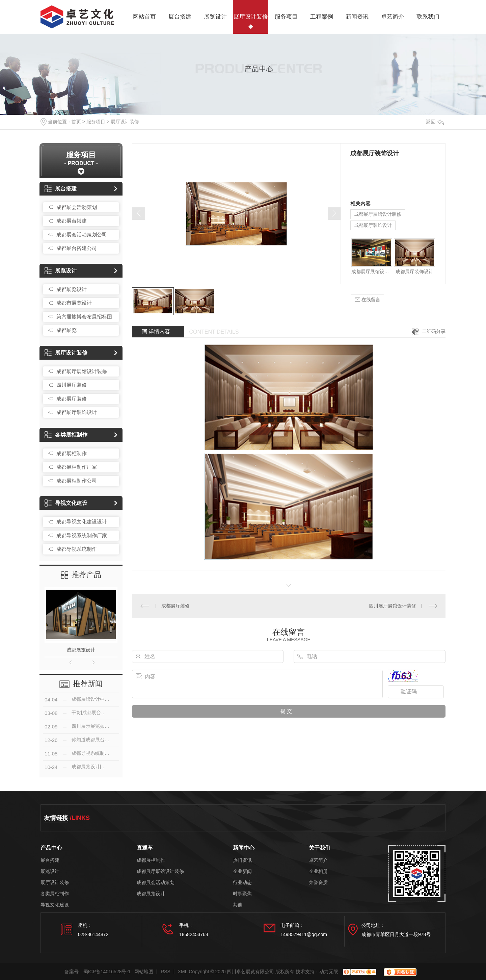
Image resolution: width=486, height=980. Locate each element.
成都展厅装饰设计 (77, 412)
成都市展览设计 (74, 303)
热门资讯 (242, 860)
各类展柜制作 (66, 435)
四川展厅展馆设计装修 (393, 606)
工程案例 (322, 17)
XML (183, 972)
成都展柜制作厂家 (77, 467)
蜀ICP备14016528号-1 (107, 972)
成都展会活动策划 (77, 207)
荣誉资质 (318, 883)
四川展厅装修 (72, 385)
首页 (76, 122)
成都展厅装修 (72, 399)
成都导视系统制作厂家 (82, 535)
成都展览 (66, 330)
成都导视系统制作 (77, 549)
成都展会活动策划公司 (82, 235)
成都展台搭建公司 (77, 248)
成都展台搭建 (72, 221)
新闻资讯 (357, 17)
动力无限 (329, 972)
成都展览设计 (72, 289)
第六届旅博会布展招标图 (84, 317)
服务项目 (286, 17)
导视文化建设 (66, 503)
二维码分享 (434, 331)
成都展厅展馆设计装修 (82, 371)
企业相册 (318, 871)
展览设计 (215, 17)
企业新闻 (242, 871)
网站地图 (144, 972)
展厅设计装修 (251, 17)
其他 (238, 905)
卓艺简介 (393, 17)
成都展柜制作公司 (77, 481)
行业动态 (242, 883)
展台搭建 (180, 17)
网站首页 (144, 17)
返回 (435, 122)
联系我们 (428, 17)
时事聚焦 (242, 894)
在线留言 (368, 300)
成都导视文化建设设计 (82, 522)
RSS (166, 972)
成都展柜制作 (72, 453)
